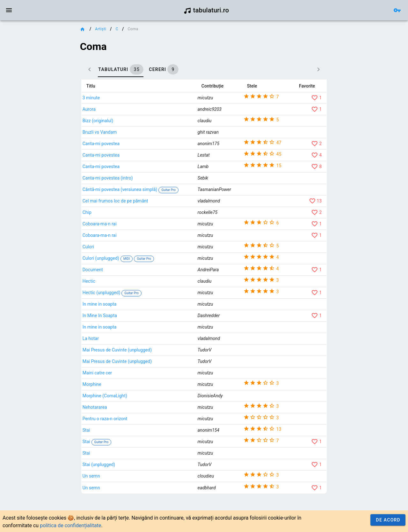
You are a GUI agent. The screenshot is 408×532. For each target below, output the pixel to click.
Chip (146, 238)
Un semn (151, 509)
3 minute (150, 98)
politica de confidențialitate (70, 525)
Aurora (148, 109)
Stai (146, 460)
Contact (29, 163)
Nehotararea (154, 433)
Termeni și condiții (59, 163)
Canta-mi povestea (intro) (167, 201)
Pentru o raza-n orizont (164, 444)
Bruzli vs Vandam (159, 132)
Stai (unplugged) (158, 498)
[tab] (163, 69)
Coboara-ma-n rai (159, 250)
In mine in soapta (159, 330)
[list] (41, 77)
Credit (11, 163)
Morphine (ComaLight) (164, 422)
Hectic (148, 307)
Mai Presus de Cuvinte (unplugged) (176, 376)
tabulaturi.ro (206, 10)
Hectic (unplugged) (161, 318)
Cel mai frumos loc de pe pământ (175, 227)
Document (152, 295)
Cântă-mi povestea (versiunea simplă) (179, 210)
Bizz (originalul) (157, 121)
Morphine (151, 410)
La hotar (150, 364)
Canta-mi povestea (160, 148)
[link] (41, 31)
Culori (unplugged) (160, 284)
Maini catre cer (157, 399)
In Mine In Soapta (159, 341)
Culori (148, 273)
